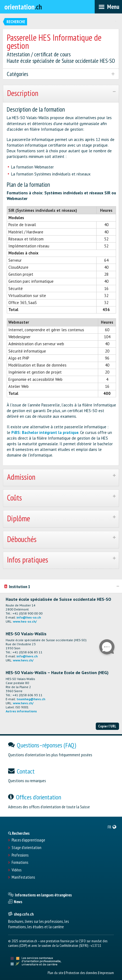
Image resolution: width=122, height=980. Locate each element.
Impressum (107, 973)
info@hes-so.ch (29, 617)
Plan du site (55, 973)
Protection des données (81, 973)
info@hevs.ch (27, 656)
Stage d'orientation (27, 848)
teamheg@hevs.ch (31, 699)
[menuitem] (112, 827)
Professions (20, 855)
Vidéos (17, 870)
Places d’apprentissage (28, 840)
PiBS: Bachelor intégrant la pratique (45, 432)
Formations (20, 862)
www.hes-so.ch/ (25, 621)
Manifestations (23, 877)
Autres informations (21, 711)
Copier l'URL (107, 726)
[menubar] (108, 7)
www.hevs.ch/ (23, 660)
